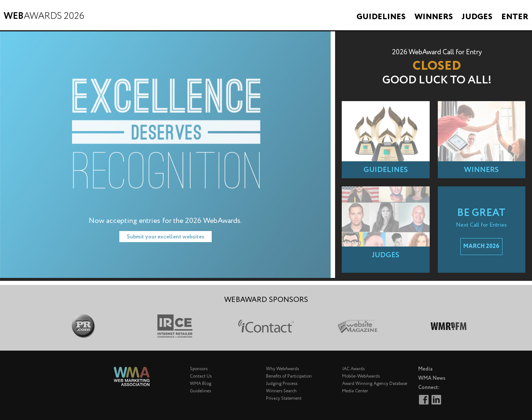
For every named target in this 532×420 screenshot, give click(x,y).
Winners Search (281, 391)
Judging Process (282, 384)
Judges (477, 17)
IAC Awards (353, 369)
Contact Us (201, 376)
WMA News (432, 378)
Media (425, 369)
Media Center (355, 391)
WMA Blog (201, 384)
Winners (434, 17)
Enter (515, 17)
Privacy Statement (284, 398)
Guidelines (381, 17)
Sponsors (199, 369)
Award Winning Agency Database (375, 384)
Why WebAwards (282, 369)
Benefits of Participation (289, 376)
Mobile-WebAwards (361, 376)
